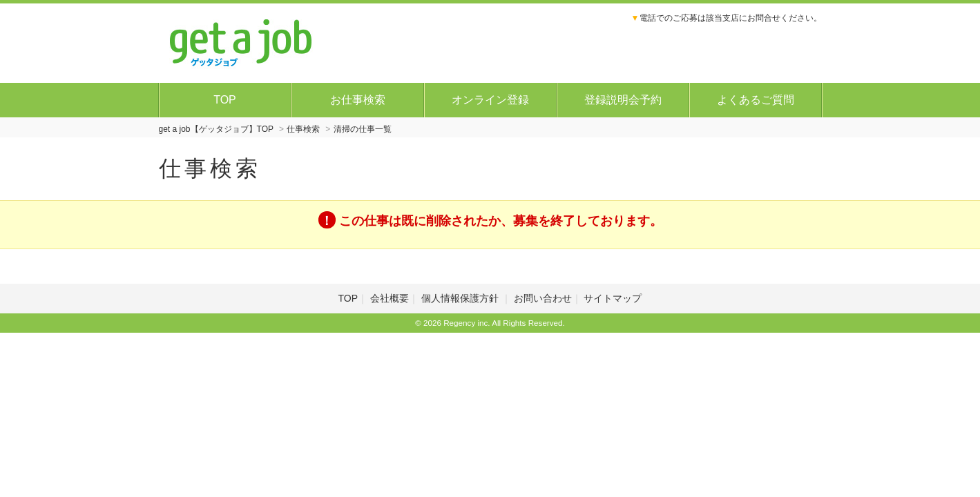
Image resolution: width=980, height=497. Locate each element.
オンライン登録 (490, 100)
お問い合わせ (543, 298)
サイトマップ (613, 298)
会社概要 (390, 298)
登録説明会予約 (623, 100)
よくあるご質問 (756, 100)
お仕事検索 (358, 100)
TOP (225, 100)
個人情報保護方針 (461, 298)
